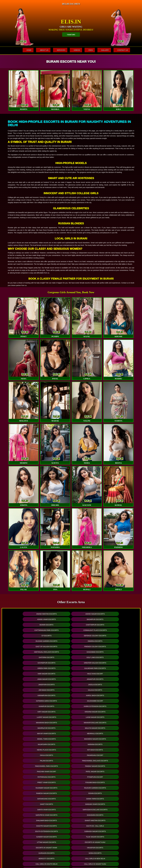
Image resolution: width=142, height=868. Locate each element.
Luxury (87, 811)
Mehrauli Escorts (54, 674)
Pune (55, 827)
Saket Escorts (87, 706)
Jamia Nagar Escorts (22, 646)
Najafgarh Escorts (22, 679)
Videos (73, 50)
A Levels (87, 821)
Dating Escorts (120, 777)
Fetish (87, 818)
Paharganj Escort (55, 685)
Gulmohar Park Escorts (54, 641)
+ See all (22, 853)
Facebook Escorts (71, 782)
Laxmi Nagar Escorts (120, 663)
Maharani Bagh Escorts (22, 668)
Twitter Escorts (103, 782)
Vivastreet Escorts (22, 777)
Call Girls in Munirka (120, 750)
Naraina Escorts (55, 679)
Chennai (55, 821)
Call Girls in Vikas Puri (22, 761)
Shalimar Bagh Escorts (22, 717)
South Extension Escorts (22, 723)
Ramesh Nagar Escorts (87, 701)
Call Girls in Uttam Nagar (87, 755)
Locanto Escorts (87, 772)
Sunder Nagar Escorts (87, 723)
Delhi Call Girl (22, 750)
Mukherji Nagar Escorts (120, 674)
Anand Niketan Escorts (22, 614)
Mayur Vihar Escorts (22, 674)
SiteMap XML (66, 861)
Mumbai (55, 815)
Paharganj (22, 834)
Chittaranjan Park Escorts (87, 619)
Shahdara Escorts (120, 712)
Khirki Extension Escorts (120, 657)
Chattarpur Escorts (55, 619)
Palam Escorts (87, 685)
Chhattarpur (22, 821)
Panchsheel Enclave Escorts (120, 685)
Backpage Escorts (120, 772)
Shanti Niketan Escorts (54, 717)
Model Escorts (22, 766)
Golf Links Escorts (54, 636)
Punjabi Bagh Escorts (120, 695)
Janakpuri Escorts (54, 646)
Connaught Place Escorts (120, 619)
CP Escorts (22, 625)
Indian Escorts (55, 761)
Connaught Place (22, 815)
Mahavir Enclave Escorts (54, 668)
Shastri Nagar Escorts (87, 717)
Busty (87, 824)
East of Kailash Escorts (22, 630)
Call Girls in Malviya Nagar (22, 744)
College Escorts (120, 761)
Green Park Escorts (22, 641)
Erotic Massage (87, 827)
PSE (87, 837)
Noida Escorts (55, 733)
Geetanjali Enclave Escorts (87, 630)
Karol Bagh (22, 818)
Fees (88, 50)
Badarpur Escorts (120, 614)
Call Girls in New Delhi (120, 733)
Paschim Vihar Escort (87, 690)
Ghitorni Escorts (22, 636)
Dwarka (22, 827)
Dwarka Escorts (120, 625)
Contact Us (122, 50)
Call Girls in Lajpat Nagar (87, 739)
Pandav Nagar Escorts (54, 690)
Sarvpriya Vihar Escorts (87, 712)
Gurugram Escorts (55, 772)
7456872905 (71, 35)
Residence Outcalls (87, 844)
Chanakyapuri (22, 824)
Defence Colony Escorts (55, 625)
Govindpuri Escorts (87, 636)
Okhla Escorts (22, 685)
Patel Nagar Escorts (120, 690)
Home (23, 50)
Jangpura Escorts (87, 646)
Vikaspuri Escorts (120, 728)
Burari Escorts (22, 619)
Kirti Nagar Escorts (22, 663)
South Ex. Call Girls (120, 717)
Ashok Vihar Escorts (87, 614)
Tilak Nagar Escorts (120, 723)
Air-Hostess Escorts (87, 766)
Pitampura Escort (54, 695)
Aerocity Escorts (87, 733)
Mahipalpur (22, 811)
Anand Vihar (22, 847)
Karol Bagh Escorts (120, 652)
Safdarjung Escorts (22, 706)
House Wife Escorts (54, 766)
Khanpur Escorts (87, 657)
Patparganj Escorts (22, 695)
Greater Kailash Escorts (120, 636)
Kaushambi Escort (54, 657)
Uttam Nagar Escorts (22, 728)
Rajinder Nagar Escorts (22, 701)
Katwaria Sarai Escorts (22, 657)
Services (57, 50)
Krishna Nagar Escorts (54, 663)
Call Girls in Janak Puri (120, 755)
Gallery (104, 50)
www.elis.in (118, 860)
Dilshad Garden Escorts (87, 625)
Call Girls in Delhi (54, 750)
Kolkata (55, 824)
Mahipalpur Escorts (87, 668)
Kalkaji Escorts (54, 652)
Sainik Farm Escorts (54, 706)
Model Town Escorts (87, 674)
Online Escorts (38, 782)
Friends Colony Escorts (54, 630)
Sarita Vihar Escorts (22, 712)
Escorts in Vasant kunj (54, 728)
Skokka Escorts (87, 777)
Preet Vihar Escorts (87, 695)
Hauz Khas (22, 844)
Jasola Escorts (120, 646)
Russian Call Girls (120, 739)
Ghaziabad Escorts (120, 630)
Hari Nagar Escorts (87, 641)
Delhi (55, 831)
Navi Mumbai (55, 834)
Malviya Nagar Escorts (120, 668)
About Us (39, 50)
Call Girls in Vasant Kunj (54, 739)
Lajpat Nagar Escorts (87, 663)
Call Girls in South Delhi (22, 739)
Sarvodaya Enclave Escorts (54, 712)
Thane (55, 837)
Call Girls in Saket (54, 755)
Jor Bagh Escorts (22, 652)
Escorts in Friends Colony (87, 750)
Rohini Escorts (120, 701)
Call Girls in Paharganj (87, 744)
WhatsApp (87, 840)
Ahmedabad (55, 840)
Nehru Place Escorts (87, 679)
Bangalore (55, 811)
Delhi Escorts (120, 744)
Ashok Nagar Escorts (54, 614)
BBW (87, 834)
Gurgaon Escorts (22, 733)
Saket (22, 837)
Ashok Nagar (22, 831)
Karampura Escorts (87, 652)
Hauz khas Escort (120, 641)
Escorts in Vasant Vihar (87, 728)
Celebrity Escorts (120, 766)
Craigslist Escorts (54, 777)
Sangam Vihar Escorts (120, 706)
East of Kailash (22, 850)
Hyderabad (55, 818)
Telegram (87, 831)
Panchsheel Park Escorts (22, 690)
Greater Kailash (22, 840)
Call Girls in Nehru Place (22, 755)
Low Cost (87, 815)
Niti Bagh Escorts (120, 679)
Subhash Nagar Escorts (55, 723)
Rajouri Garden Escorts (55, 701)
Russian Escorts (87, 761)
